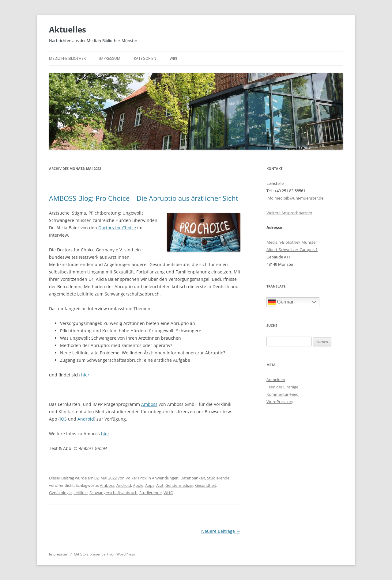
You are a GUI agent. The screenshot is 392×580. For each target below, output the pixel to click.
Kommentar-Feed (283, 394)
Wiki (173, 58)
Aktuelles (68, 29)
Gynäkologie (60, 493)
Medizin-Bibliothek (67, 58)
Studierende (218, 478)
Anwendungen (165, 478)
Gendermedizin (179, 485)
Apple (138, 485)
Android (86, 419)
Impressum (110, 58)
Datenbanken (193, 478)
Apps (150, 485)
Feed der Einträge (282, 387)
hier (85, 375)
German (281, 302)
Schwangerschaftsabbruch (113, 493)
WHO (168, 493)
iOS (63, 419)
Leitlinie (81, 493)
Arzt (160, 485)
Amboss (149, 404)
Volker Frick (136, 478)
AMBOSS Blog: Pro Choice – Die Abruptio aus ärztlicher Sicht (144, 198)
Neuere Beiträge (221, 531)
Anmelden (276, 380)
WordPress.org (280, 402)
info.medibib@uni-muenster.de (295, 198)
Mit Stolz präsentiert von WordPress (104, 554)
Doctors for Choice (117, 228)
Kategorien (145, 58)
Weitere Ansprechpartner (289, 213)
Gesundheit (206, 485)
